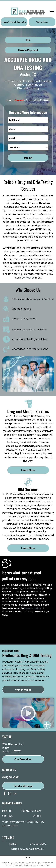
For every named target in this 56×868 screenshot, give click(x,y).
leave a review (33, 608)
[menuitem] (13, 844)
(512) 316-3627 (11, 777)
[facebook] (4, 794)
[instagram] (10, 794)
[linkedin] (15, 794)
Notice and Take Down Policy (17, 865)
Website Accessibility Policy (40, 865)
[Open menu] (52, 11)
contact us (28, 278)
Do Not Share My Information (26, 863)
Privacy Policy (7, 863)
